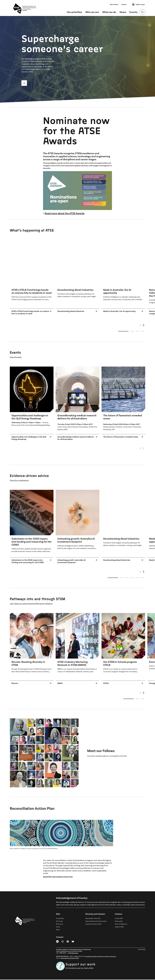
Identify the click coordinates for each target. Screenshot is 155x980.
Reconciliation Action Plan (93, 919)
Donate (124, 4)
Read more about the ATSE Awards (65, 214)
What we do (109, 12)
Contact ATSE (119, 919)
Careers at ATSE (119, 927)
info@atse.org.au (73, 953)
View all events (16, 357)
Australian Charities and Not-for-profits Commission (101, 957)
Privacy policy (119, 922)
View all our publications (19, 481)
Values (58, 930)
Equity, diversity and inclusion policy (96, 922)
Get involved (114, 4)
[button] (144, 327)
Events (133, 12)
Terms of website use (121, 924)
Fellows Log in (138, 4)
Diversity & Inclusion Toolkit (93, 924)
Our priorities (74, 12)
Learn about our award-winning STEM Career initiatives (31, 604)
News (123, 12)
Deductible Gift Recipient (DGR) (70, 958)
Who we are (92, 12)
